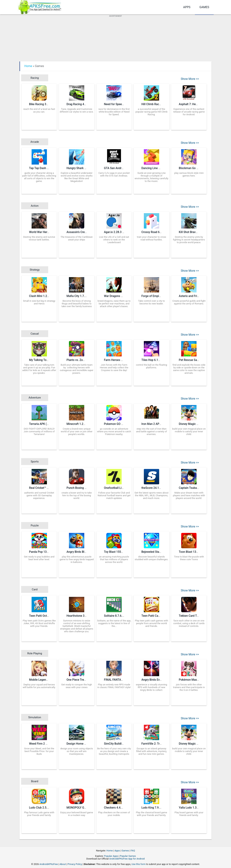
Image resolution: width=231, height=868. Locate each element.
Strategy (35, 270)
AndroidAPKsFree (49, 864)
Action (35, 206)
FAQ (133, 851)
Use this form (139, 864)
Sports (35, 462)
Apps (187, 7)
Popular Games (128, 856)
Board (35, 781)
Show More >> (190, 79)
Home (28, 66)
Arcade (35, 142)
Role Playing (35, 653)
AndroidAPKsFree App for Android (127, 859)
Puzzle (35, 525)
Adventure (35, 398)
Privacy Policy (75, 864)
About (63, 864)
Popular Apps (111, 856)
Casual (35, 334)
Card (35, 589)
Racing (35, 78)
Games (204, 7)
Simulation (35, 717)
